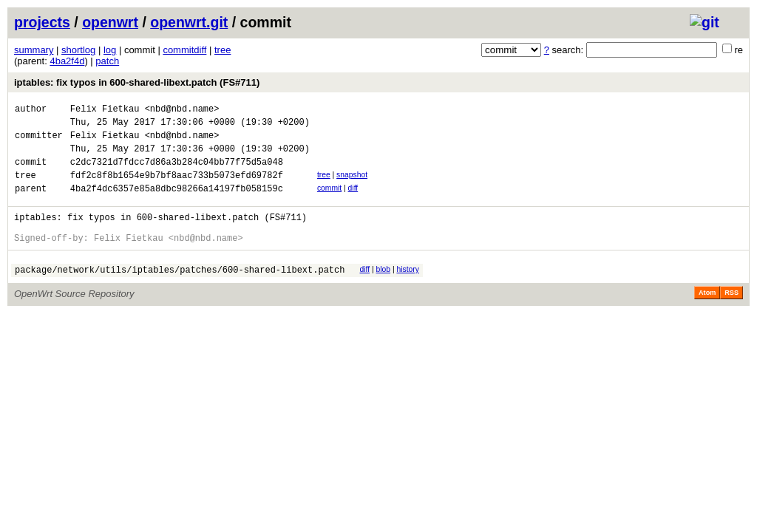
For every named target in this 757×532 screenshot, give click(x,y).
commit (329, 201)
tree (223, 50)
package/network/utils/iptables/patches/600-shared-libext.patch (180, 294)
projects (42, 22)
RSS (731, 317)
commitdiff (184, 50)
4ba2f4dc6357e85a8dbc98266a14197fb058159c (177, 204)
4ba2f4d (67, 61)
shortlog (78, 50)
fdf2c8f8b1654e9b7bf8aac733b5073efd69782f (177, 188)
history (407, 291)
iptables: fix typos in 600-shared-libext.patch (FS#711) (137, 82)
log (110, 50)
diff (353, 201)
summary (34, 50)
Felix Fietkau (105, 110)
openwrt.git (189, 22)
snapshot (352, 186)
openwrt (110, 22)
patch (107, 61)
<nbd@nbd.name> (182, 110)
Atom (707, 317)
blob (383, 291)
